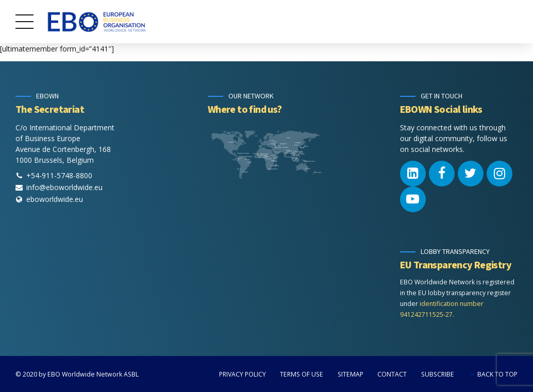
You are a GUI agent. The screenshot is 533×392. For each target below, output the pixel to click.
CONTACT (392, 374)
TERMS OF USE (302, 374)
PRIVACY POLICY (243, 374)
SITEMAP (351, 374)
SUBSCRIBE (438, 374)
